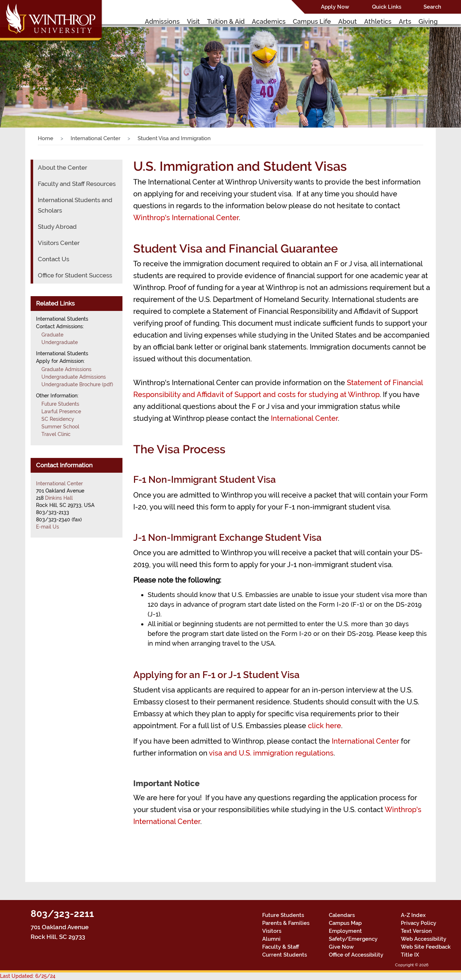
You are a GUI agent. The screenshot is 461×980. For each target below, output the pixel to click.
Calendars (342, 915)
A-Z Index (413, 915)
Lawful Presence (61, 411)
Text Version (416, 931)
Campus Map (345, 923)
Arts (405, 21)
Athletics (378, 21)
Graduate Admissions (66, 369)
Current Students (285, 955)
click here (325, 726)
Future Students (60, 404)
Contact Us (53, 259)
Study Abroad (57, 227)
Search (432, 7)
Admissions (162, 21)
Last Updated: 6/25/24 (28, 976)
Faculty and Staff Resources (77, 184)
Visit (193, 21)
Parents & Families (286, 923)
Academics (269, 21)
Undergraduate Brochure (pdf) (77, 384)
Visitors (272, 931)
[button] (35, 70)
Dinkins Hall (59, 498)
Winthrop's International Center (186, 218)
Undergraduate (60, 342)
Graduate (52, 335)
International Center (95, 138)
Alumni (271, 939)
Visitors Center (59, 243)
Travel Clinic (56, 434)
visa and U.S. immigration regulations (271, 753)
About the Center (62, 168)
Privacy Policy (419, 923)
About (348, 21)
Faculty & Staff (281, 947)
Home (46, 138)
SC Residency (58, 419)
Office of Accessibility (356, 955)
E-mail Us (48, 527)
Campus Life (312, 21)
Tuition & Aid (226, 21)
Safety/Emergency (353, 939)
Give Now (341, 947)
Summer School (60, 427)
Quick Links (387, 7)
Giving (428, 21)
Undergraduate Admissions (74, 377)
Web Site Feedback (426, 947)
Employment (345, 931)
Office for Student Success (75, 275)
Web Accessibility (424, 939)
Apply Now (335, 7)
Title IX (410, 955)
